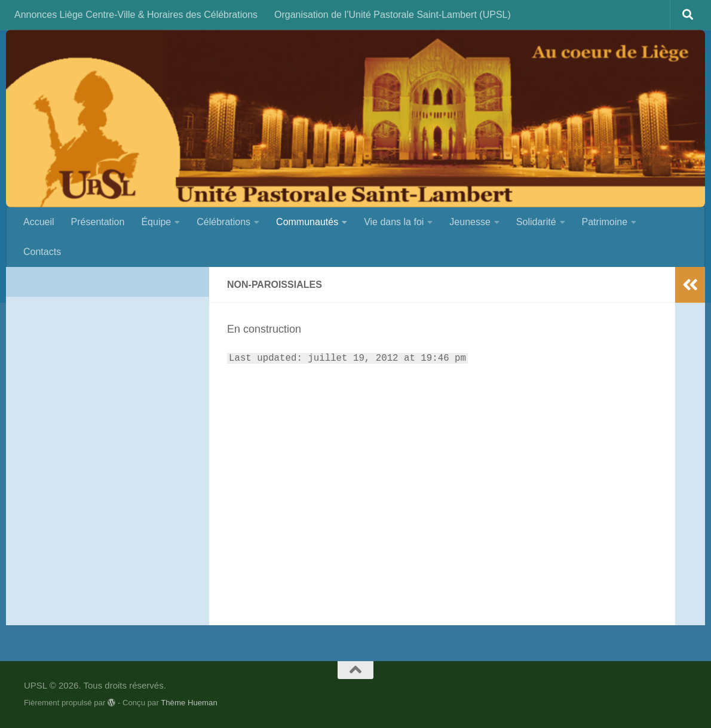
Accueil (39, 222)
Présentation (98, 222)
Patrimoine (605, 222)
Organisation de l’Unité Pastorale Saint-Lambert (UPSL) (393, 15)
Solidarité (536, 222)
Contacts (42, 252)
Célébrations (223, 222)
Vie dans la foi (394, 222)
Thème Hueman (189, 703)
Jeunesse (470, 222)
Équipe (156, 222)
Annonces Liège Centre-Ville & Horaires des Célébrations (136, 15)
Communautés (307, 222)
